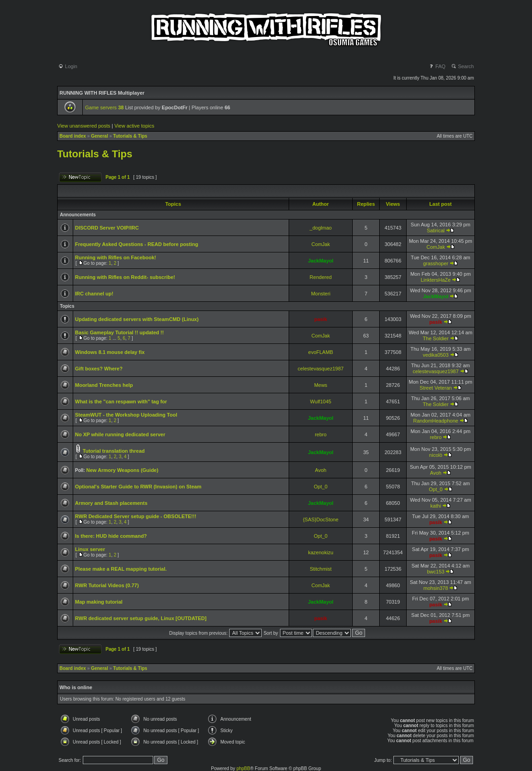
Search (462, 66)
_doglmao (321, 228)
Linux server (90, 549)
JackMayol (321, 261)
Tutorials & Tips (130, 136)
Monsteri (321, 294)
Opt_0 (321, 487)
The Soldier (435, 338)
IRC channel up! (94, 294)
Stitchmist (321, 569)
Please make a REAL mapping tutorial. (121, 569)
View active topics (134, 126)
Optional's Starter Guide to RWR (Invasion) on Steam (138, 487)
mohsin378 (436, 588)
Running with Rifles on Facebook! (116, 257)
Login (68, 66)
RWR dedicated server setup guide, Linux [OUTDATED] (141, 618)
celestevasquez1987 (321, 369)
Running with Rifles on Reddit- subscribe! (125, 277)
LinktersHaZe (436, 280)
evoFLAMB (321, 352)
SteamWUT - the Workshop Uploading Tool (126, 415)
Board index (73, 136)
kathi (436, 506)
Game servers (104, 107)
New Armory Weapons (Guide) (122, 470)
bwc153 (436, 572)
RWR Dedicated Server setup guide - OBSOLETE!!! (136, 516)
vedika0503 (435, 355)
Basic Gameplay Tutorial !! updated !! (119, 332)
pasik (321, 319)
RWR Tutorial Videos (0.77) (107, 585)
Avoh (321, 470)
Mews (321, 385)
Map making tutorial (99, 602)
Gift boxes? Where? (99, 369)
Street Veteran (435, 388)
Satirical (436, 230)
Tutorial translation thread (114, 451)
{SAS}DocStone (321, 519)
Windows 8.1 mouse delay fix (110, 352)
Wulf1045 (321, 402)
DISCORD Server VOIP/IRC (107, 228)
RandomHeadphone (435, 421)
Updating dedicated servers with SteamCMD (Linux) (137, 319)
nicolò (436, 455)
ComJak (321, 244)
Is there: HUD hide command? (111, 536)
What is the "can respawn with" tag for (121, 402)
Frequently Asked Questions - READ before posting (137, 244)
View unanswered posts (84, 126)
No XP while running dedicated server (120, 434)
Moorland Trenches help (104, 385)
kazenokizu (320, 552)
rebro (321, 434)
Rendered (321, 277)
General (99, 136)
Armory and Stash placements (111, 503)
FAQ (437, 66)
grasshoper (436, 263)
